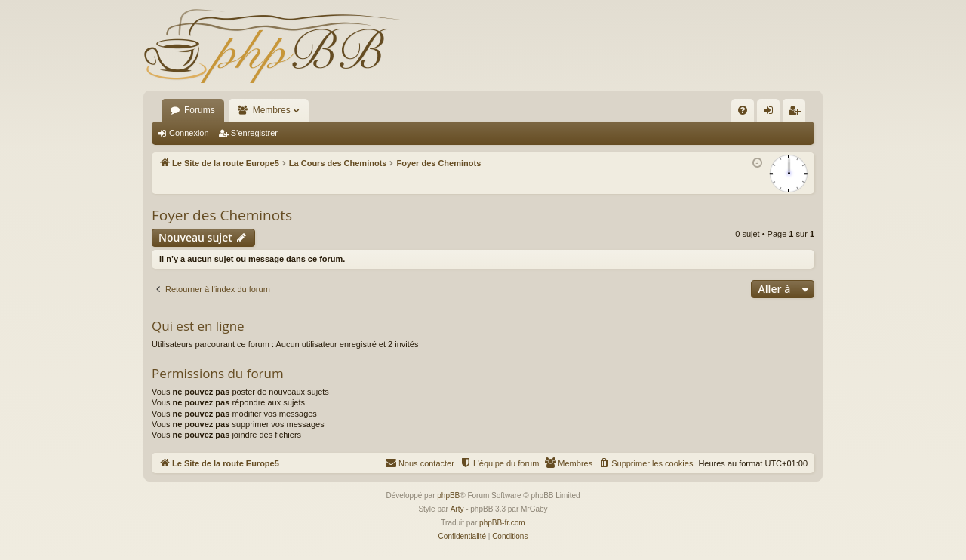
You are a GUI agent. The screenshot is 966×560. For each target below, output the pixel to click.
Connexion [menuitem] (772, 113)
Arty (457, 509)
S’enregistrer (254, 133)
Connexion (189, 133)
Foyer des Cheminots (222, 215)
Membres (272, 110)
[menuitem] (743, 110)
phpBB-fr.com (502, 523)
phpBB (448, 495)
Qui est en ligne (198, 326)
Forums (200, 110)
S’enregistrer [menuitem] (797, 113)
